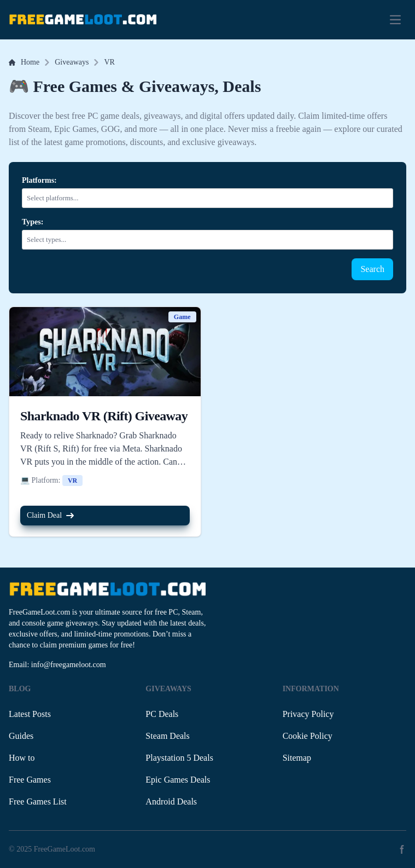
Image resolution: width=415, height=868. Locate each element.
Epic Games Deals (178, 780)
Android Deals (171, 802)
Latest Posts (30, 714)
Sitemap (297, 758)
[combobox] (210, 198)
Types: (33, 222)
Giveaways (72, 62)
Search (372, 269)
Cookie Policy (308, 736)
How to (22, 758)
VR (109, 62)
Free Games (30, 780)
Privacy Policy (308, 714)
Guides (21, 736)
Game (182, 317)
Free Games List (38, 802)
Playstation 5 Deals (179, 758)
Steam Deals (167, 736)
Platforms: (39, 180)
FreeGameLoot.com (65, 849)
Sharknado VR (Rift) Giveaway (104, 416)
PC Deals (162, 714)
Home (24, 62)
